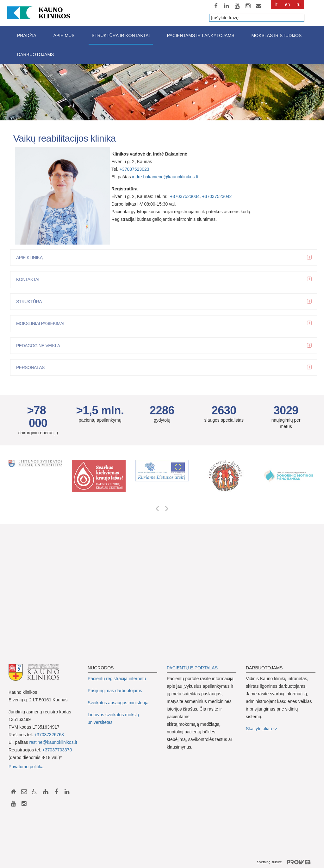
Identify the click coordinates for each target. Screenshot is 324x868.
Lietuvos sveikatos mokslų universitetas (113, 718)
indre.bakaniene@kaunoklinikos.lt (165, 177)
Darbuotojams (35, 54)
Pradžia (27, 35)
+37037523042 (217, 196)
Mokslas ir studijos (277, 35)
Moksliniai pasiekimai (42, 323)
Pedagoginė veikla (40, 346)
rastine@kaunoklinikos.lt (53, 742)
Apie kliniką (31, 258)
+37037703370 (57, 750)
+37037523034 (185, 196)
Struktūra (31, 302)
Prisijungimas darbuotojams (115, 691)
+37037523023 (134, 169)
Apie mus (64, 35)
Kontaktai (30, 279)
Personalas (32, 367)
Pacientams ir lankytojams (200, 35)
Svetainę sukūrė (286, 862)
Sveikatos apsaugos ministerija (118, 703)
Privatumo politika (26, 767)
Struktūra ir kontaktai (121, 35)
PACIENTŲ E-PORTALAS (192, 668)
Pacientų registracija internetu (117, 679)
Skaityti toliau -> (262, 729)
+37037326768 (49, 735)
